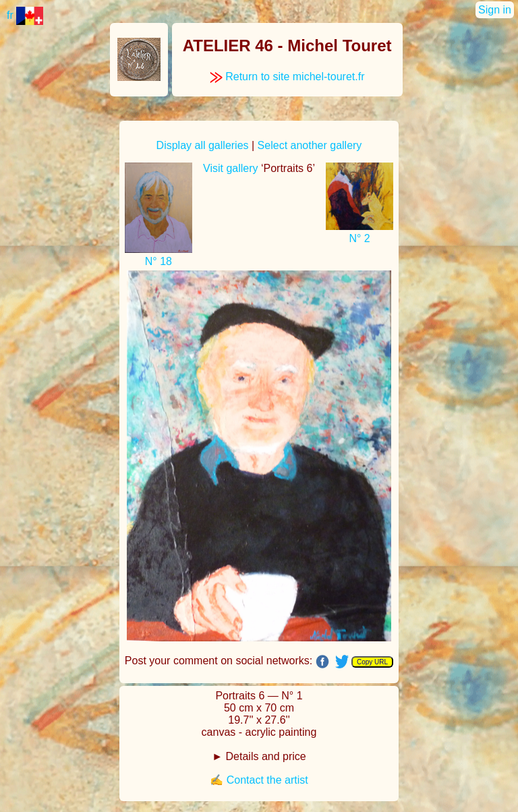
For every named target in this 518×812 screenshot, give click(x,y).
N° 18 (159, 261)
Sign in (495, 10)
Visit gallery (231, 168)
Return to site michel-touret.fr (287, 77)
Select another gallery (310, 145)
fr (25, 15)
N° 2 (359, 238)
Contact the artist (267, 780)
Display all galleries (203, 145)
